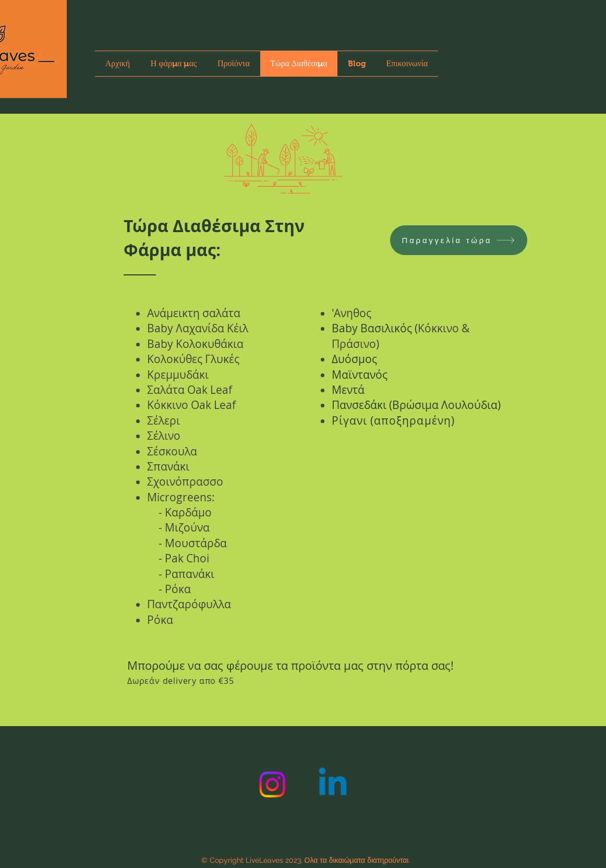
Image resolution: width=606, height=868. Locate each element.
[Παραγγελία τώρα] (459, 240)
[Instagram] (272, 785)
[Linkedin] (333, 785)
